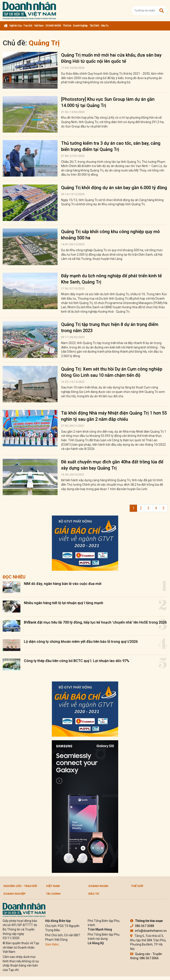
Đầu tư (105, 26)
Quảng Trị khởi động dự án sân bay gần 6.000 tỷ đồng (114, 188)
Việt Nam (39, 26)
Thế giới (67, 26)
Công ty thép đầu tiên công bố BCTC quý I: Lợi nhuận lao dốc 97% (77, 661)
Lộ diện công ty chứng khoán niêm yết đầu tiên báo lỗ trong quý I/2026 (81, 642)
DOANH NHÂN (53, 26)
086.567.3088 (142, 926)
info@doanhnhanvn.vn (148, 931)
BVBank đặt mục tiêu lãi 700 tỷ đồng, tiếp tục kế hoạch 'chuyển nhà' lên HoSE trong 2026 (95, 622)
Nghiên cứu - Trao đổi (21, 26)
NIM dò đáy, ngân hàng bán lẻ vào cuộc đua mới (63, 584)
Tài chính (94, 26)
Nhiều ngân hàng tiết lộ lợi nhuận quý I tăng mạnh (64, 603)
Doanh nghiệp (80, 26)
